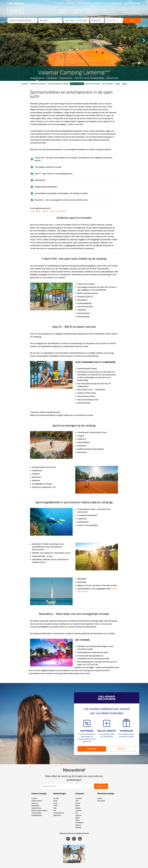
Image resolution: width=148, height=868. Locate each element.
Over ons (81, 3)
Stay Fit (46, 211)
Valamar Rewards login (132, 3)
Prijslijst (117, 84)
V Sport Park (35, 211)
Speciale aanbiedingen (66, 3)
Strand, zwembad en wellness (58, 84)
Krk (55, 810)
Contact (89, 3)
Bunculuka (101, 801)
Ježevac (78, 815)
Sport (53, 211)
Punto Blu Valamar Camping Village (89, 78)
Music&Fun (62, 211)
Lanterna (79, 798)
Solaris (100, 798)
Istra (77, 801)
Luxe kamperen (112, 78)
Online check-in (37, 801)
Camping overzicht (37, 78)
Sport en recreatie (77, 84)
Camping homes (66, 78)
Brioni (77, 806)
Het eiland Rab (59, 813)
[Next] (143, 40)
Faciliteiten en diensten (38, 84)
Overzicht (25, 84)
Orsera (78, 803)
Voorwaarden (36, 813)
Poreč (55, 803)
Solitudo (78, 827)
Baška (78, 818)
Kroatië (56, 798)
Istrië (55, 801)
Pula (55, 808)
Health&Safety (37, 815)
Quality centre (36, 808)
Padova (78, 825)
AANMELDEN (92, 749)
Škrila (77, 820)
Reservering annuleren (39, 810)
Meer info (122, 749)
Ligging (124, 84)
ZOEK (132, 20)
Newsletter (99, 3)
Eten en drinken (107, 84)
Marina (78, 808)
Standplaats (52, 78)
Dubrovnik (57, 815)
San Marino (79, 823)
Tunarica (79, 810)
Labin (55, 806)
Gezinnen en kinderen (93, 84)
